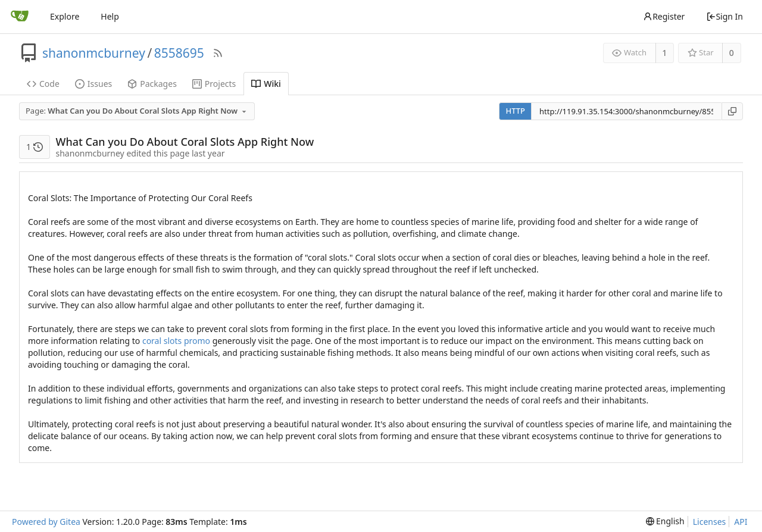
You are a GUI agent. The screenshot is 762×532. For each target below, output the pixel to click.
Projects (214, 84)
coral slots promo (176, 341)
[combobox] (138, 111)
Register (664, 16)
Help (110, 16)
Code (43, 84)
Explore (65, 16)
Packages (152, 84)
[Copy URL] (732, 111)
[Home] (20, 17)
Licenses (710, 522)
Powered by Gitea (46, 522)
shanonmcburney (94, 53)
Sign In (724, 16)
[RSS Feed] (218, 53)
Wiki (266, 84)
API (741, 522)
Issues (93, 84)
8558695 (179, 53)
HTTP (515, 111)
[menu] (665, 521)
